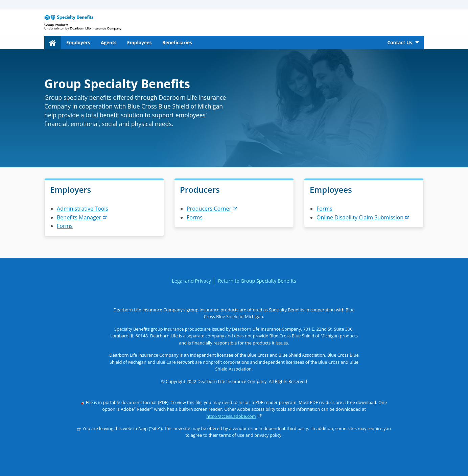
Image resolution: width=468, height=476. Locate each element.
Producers (212, 209)
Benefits (82, 217)
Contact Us (400, 42)
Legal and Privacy (191, 281)
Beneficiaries (177, 42)
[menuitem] (53, 42)
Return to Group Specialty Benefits (257, 281)
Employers (78, 42)
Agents (109, 42)
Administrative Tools (83, 209)
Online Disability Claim (363, 217)
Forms (65, 226)
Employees (139, 42)
